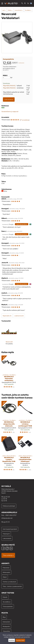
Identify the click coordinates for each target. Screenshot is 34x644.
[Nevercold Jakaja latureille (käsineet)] (9, 418)
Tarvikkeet (28, 10)
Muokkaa (12, 640)
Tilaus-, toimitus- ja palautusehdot (12, 586)
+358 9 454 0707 (11, 515)
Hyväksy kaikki (20, 640)
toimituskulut (21, 63)
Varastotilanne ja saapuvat (10, 112)
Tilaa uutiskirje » (8, 555)
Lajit (4, 10)
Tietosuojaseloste (8, 606)
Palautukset (6, 568)
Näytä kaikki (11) (7, 316)
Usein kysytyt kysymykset (10, 529)
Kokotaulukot (6, 622)
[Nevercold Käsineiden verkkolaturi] (9, 373)
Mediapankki (6, 626)
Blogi (4, 617)
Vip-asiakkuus (7, 602)
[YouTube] (11, 549)
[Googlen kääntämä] (8, 224)
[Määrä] (6, 77)
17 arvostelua (25, 120)
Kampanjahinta (8, 59)
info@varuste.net (7, 518)
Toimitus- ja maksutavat (9, 582)
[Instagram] (7, 549)
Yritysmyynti (6, 534)
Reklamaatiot (6, 572)
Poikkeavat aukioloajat (9, 506)
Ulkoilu (10, 10)
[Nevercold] (9, 336)
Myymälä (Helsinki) (9, 86)
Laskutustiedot (7, 538)
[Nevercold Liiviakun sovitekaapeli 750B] (25, 418)
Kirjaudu (5, 597)
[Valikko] (2, 3)
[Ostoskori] (28, 3)
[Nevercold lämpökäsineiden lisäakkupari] (25, 454)
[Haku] (22, 4)
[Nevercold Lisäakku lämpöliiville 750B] (9, 454)
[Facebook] (3, 549)
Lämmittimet (19, 10)
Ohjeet (5, 577)
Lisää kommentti (19, 316)
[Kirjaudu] (25, 3)
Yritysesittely (6, 631)
